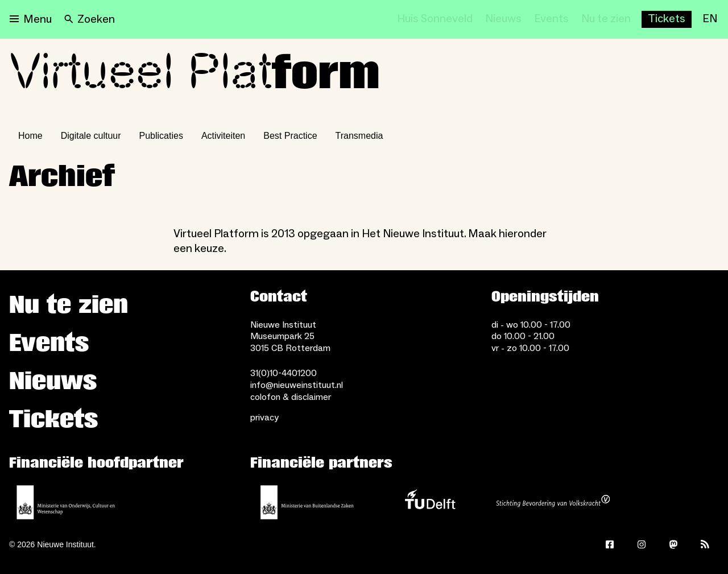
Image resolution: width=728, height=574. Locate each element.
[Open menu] (31, 19)
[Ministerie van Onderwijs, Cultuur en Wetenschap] (66, 502)
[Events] (551, 19)
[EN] (710, 19)
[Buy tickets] (667, 19)
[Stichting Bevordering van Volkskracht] (553, 502)
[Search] (90, 19)
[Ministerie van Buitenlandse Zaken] (307, 502)
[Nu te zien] (606, 19)
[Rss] (705, 544)
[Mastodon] (673, 544)
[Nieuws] (503, 19)
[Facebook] (610, 544)
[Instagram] (642, 544)
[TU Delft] (430, 502)
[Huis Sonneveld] (435, 19)
